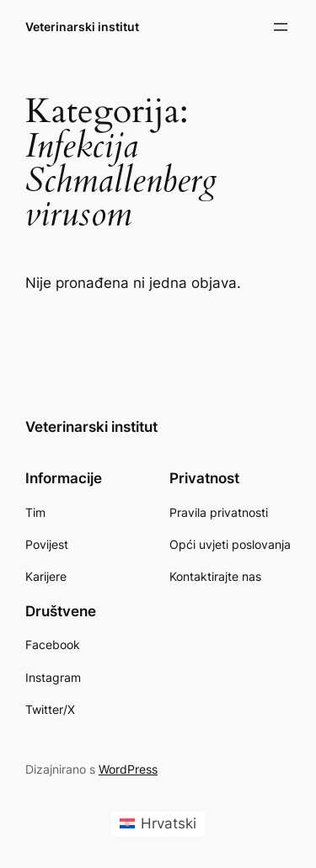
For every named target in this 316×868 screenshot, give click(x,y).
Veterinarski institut (82, 27)
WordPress (128, 769)
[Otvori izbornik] (281, 27)
